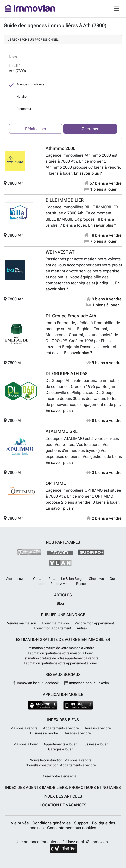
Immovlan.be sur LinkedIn (87, 683)
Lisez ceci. (75, 842)
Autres (82, 628)
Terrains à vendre (98, 728)
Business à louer (95, 744)
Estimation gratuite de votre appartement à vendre (61, 658)
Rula (52, 579)
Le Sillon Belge (72, 579)
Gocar (38, 579)
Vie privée (20, 823)
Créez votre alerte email (61, 776)
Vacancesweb (17, 579)
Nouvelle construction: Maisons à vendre (61, 760)
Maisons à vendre (24, 728)
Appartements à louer (60, 744)
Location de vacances (63, 805)
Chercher (90, 129)
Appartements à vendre (61, 728)
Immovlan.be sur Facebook (35, 683)
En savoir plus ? (88, 173)
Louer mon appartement (53, 628)
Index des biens (63, 720)
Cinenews (96, 579)
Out (112, 579)
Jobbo (40, 584)
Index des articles (63, 796)
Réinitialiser (36, 129)
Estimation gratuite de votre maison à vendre (60, 648)
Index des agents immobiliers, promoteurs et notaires (63, 788)
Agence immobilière (30, 84)
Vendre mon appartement (94, 623)
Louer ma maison (55, 623)
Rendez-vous (60, 584)
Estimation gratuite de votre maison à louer (60, 653)
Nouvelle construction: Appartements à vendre (61, 765)
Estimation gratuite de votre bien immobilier (63, 640)
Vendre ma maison (22, 623)
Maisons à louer (26, 744)
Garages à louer (60, 749)
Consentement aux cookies (72, 828)
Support (82, 823)
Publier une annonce (63, 615)
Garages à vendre (77, 733)
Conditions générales (52, 823)
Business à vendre (44, 733)
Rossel (81, 584)
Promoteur (24, 109)
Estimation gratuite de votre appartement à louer (61, 663)
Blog (60, 603)
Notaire (22, 96)
